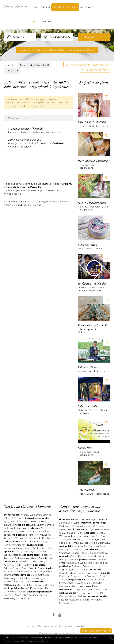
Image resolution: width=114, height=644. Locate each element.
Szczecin (8, 595)
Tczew (41, 568)
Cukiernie (12, 71)
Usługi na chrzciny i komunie (25, 140)
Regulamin (45, 633)
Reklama (45, 7)
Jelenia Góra (10, 518)
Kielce (81, 126)
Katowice (9, 572)
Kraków (23, 541)
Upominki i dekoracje (20, 147)
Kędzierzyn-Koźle (32, 552)
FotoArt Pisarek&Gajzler (92, 203)
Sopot (25, 568)
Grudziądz (43, 521)
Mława (82, 329)
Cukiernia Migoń (88, 245)
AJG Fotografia (87, 490)
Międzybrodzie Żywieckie (34, 65)
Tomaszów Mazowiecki (28, 538)
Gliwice (48, 572)
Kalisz (33, 588)
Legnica (47, 515)
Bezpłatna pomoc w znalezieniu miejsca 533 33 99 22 (57, 50)
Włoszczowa (85, 249)
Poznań (25, 588)
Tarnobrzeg (45, 558)
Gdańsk (8, 568)
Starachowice (27, 578)
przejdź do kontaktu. (76, 626)
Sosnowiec (37, 572)
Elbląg (29, 585)
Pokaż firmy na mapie (95, 70)
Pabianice (9, 538)
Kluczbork (17, 555)
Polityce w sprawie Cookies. (37, 641)
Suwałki (31, 561)
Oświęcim (9, 545)
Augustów (9, 565)
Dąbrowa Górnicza (88, 410)
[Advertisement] (58, 170)
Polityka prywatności (64, 633)
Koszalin (19, 595)
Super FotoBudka (88, 406)
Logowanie (86, 7)
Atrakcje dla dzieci (18, 143)
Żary (47, 531)
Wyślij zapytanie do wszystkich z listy (87, 65)
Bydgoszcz (10, 521)
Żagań (7, 535)
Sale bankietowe (40, 132)
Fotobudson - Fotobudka (92, 284)
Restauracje (23, 132)
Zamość (49, 525)
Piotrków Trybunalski (89, 207)
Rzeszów (83, 165)
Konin (40, 588)
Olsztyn (21, 585)
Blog (36, 7)
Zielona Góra (25, 531)
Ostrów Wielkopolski (15, 592)
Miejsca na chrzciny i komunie (26, 129)
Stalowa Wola (22, 558)
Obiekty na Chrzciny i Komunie (27, 506)
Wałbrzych (36, 515)
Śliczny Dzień (86, 448)
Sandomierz (22, 582)
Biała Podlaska (12, 528)
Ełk (35, 585)
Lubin (21, 518)
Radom (20, 548)
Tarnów (32, 541)
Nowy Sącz (43, 541)
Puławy (25, 528)
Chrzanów (21, 545)
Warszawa (9, 548)
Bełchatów (48, 538)
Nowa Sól (38, 531)
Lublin (32, 525)
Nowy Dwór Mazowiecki (91, 287)
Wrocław (24, 515)
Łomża (40, 561)
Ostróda (49, 585)
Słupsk (33, 568)
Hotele (12, 132)
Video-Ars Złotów (88, 367)
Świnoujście (23, 598)
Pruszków (47, 548)
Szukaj (91, 37)
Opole (18, 552)
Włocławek (30, 521)
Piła (47, 588)
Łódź (24, 535)
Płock (28, 548)
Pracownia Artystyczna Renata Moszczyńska (94, 325)
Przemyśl (9, 558)
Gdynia (17, 568)
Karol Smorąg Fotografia (92, 122)
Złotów (82, 371)
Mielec (34, 558)
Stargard (85, 600)
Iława (41, 585)
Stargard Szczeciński (36, 595)
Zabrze (7, 575)
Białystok (21, 561)
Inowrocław (10, 525)
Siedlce (36, 548)
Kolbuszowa (85, 452)
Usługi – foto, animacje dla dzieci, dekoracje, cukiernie (80, 509)
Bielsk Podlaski (24, 565)
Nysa (45, 552)
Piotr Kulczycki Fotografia (93, 161)
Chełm (40, 525)
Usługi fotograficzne (40, 143)
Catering (55, 132)
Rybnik (82, 494)
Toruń (20, 521)
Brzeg (7, 555)
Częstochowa (23, 572)
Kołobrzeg (9, 598)
